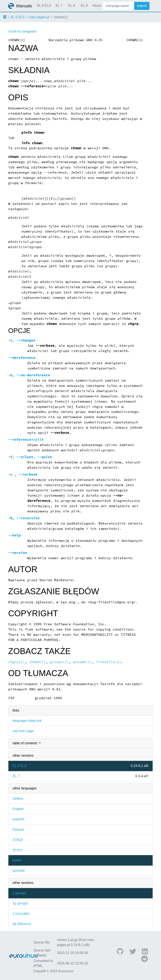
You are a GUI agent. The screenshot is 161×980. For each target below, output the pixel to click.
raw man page (23, 731)
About (97, 6)
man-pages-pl (39, 17)
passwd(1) (82, 662)
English (18, 809)
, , (30, 457)
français (18, 829)
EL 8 (71, 6)
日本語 (18, 840)
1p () (20, 903)
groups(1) (60, 662)
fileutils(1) (109, 662)
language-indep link (27, 721)
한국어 (18, 850)
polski (17, 860)
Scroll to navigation (22, 31)
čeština (18, 799)
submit (142, 6)
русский (19, 871)
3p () (22, 924)
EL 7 (59, 6)
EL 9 (84, 6)
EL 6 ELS (44, 6)
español (18, 819)
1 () (19, 893)
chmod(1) (38, 662)
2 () (21, 914)
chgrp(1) (17, 662)
